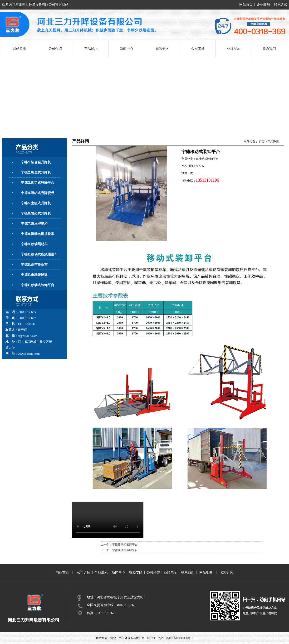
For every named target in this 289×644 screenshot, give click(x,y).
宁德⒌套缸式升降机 (36, 203)
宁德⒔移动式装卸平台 (38, 285)
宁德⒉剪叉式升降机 (36, 172)
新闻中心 (127, 49)
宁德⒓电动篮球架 (34, 275)
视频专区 (162, 49)
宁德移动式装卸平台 (125, 544)
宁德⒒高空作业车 (34, 265)
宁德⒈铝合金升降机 (36, 162)
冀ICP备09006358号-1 (179, 638)
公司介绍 (55, 49)
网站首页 (246, 5)
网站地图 (206, 572)
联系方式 (281, 5)
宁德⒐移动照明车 (34, 244)
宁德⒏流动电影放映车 (38, 234)
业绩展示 (234, 49)
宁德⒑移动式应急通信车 (39, 254)
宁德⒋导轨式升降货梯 (38, 193)
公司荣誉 (198, 49)
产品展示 (91, 49)
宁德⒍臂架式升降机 (36, 213)
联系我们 (269, 49)
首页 (262, 142)
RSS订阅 (227, 572)
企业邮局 (263, 5)
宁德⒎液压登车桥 (34, 224)
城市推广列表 (155, 638)
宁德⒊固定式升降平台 (38, 183)
